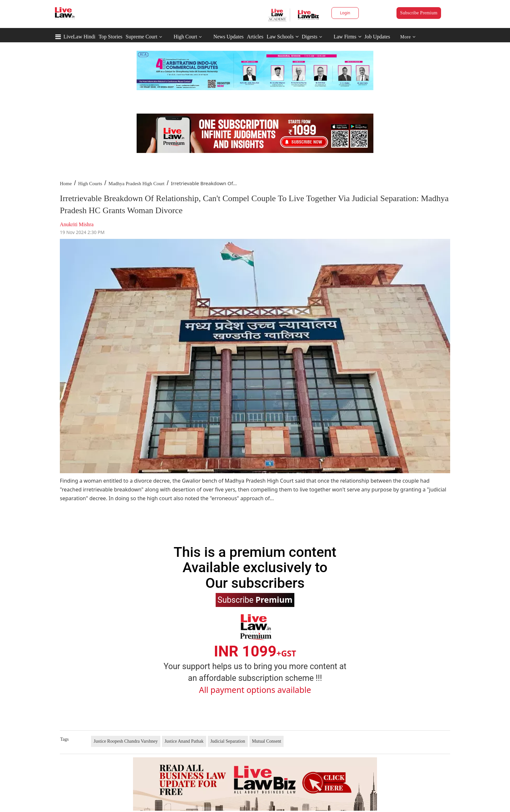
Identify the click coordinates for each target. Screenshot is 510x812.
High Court (185, 37)
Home (66, 184)
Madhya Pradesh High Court (137, 184)
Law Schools (283, 37)
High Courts (90, 184)
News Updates (228, 37)
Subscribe (255, 599)
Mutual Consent (267, 741)
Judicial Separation (228, 741)
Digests (310, 37)
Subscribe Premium (419, 13)
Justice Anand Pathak (184, 741)
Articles (255, 37)
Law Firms (348, 37)
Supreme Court (141, 37)
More (408, 37)
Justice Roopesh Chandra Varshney (126, 741)
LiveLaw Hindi (79, 37)
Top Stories (110, 37)
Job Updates (377, 37)
